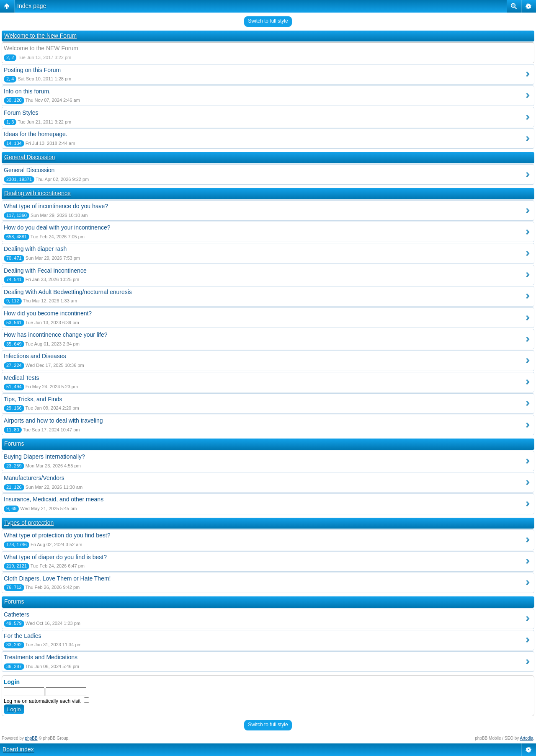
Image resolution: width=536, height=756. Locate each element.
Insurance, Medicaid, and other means (54, 499)
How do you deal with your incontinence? (57, 227)
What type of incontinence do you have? (56, 206)
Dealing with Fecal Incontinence (45, 271)
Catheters (17, 614)
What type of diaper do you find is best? (55, 557)
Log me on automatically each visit (46, 701)
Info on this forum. (27, 91)
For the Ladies (23, 636)
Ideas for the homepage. (36, 134)
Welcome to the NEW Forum (41, 48)
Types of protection (29, 523)
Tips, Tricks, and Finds (33, 399)
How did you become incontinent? (48, 313)
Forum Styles (21, 113)
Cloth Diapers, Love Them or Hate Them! (57, 578)
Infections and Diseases (35, 356)
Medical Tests (22, 378)
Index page (32, 6)
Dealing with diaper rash (35, 249)
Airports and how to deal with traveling (53, 421)
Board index (18, 749)
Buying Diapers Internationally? (44, 457)
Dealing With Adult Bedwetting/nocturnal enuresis (68, 292)
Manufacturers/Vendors (34, 478)
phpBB (31, 738)
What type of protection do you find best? (57, 535)
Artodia (527, 738)
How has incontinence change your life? (56, 335)
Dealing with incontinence (37, 193)
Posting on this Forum (32, 70)
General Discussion (30, 157)
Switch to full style (268, 21)
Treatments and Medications (41, 657)
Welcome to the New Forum (40, 36)
